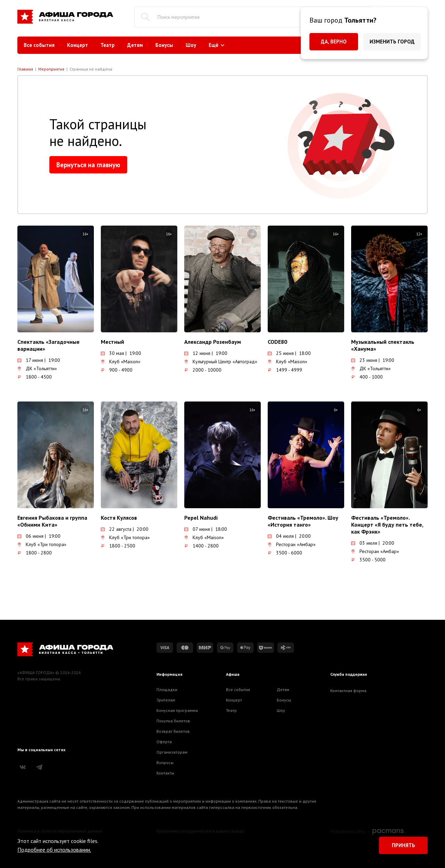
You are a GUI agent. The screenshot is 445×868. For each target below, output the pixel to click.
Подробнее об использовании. (54, 850)
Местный (112, 342)
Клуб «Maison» (121, 362)
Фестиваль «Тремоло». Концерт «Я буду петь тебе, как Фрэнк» (387, 525)
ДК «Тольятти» (37, 368)
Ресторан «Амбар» (292, 544)
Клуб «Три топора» (42, 544)
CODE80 (277, 342)
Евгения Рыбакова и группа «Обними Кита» (52, 521)
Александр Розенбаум (213, 342)
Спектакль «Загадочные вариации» (48, 345)
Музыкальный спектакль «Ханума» (383, 345)
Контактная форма (348, 691)
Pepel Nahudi (201, 518)
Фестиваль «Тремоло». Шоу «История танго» (303, 521)
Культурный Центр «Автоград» (221, 362)
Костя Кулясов (119, 518)
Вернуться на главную (88, 165)
